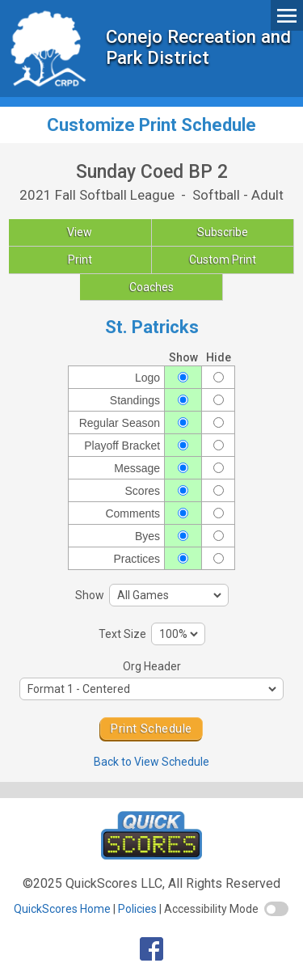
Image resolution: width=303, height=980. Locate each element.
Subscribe (223, 232)
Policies (137, 909)
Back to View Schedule (151, 762)
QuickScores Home (62, 909)
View (80, 232)
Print (80, 260)
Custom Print (223, 260)
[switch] (276, 909)
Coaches (151, 287)
